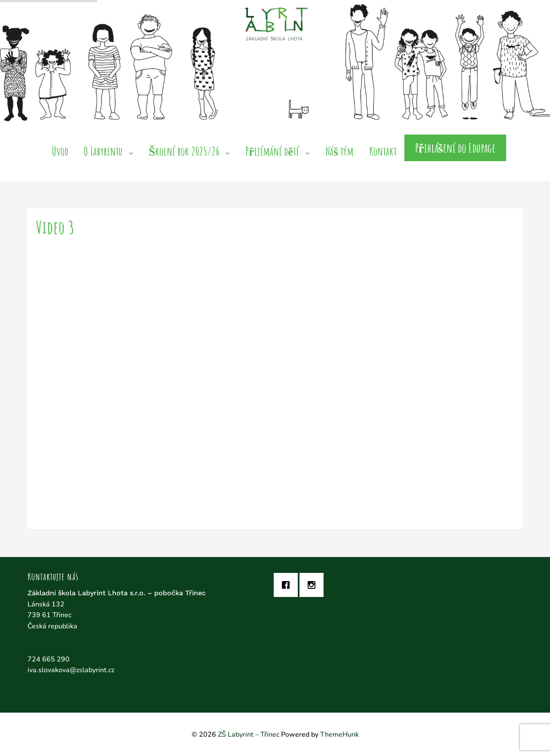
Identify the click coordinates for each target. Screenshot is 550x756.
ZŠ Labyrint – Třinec (249, 735)
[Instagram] (314, 585)
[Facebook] (288, 585)
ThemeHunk (339, 735)
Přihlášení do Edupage (455, 148)
